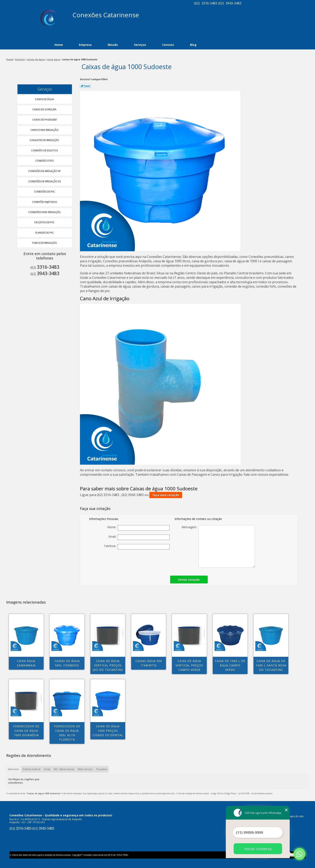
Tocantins (102, 769)
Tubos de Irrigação (45, 243)
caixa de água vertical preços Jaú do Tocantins (108, 665)
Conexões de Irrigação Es (45, 181)
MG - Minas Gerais (64, 769)
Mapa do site (296, 816)
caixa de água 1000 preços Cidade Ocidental (108, 731)
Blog (193, 45)
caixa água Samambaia (26, 663)
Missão (113, 45)
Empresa (85, 45)
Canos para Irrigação (45, 130)
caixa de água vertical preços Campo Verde (189, 665)
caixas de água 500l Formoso (67, 663)
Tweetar (85, 86)
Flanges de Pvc (45, 233)
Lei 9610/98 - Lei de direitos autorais (255, 793)
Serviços (140, 45)
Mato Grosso (85, 769)
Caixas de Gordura (45, 109)
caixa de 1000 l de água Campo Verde (230, 665)
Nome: (138, 528)
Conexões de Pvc (45, 192)
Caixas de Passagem (45, 120)
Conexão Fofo (45, 161)
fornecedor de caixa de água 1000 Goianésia (26, 731)
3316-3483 (209, 3)
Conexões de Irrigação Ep (45, 171)
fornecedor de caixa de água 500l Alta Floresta (67, 733)
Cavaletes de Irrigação (45, 140)
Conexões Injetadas (45, 202)
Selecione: (14, 769)
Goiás (47, 769)
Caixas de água (45, 99)
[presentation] (141, 561)
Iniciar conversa (258, 849)
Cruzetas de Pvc (45, 222)
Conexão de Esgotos (45, 150)
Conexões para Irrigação (45, 212)
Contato (168, 45)
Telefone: (137, 547)
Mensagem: (218, 546)
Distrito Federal (32, 769)
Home (59, 45)
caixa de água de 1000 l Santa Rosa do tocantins (271, 665)
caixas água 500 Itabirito (149, 663)
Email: (139, 537)
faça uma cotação (166, 495)
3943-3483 (233, 3)
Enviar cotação (189, 580)
